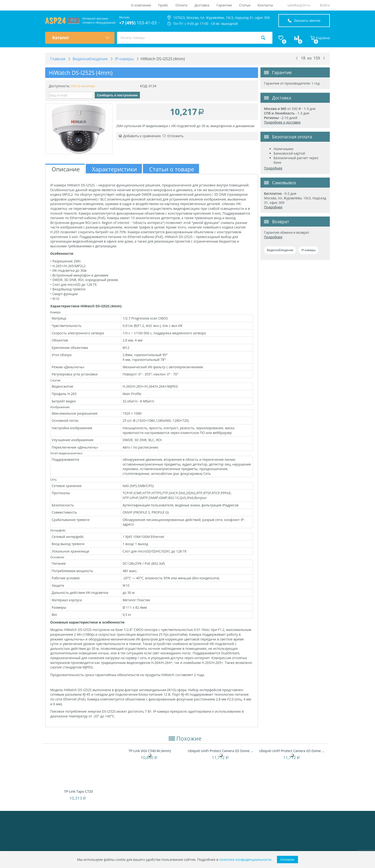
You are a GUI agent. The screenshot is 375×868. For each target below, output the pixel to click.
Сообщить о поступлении (117, 95)
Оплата (182, 5)
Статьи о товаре (172, 169)
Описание (66, 169)
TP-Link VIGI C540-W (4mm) (150, 751)
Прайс (163, 5)
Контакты (265, 5)
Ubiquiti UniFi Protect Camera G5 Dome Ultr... (221, 751)
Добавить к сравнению (140, 136)
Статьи (245, 5)
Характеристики (115, 169)
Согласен (287, 860)
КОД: (144, 86)
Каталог (81, 38)
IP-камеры (308, 250)
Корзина (320, 38)
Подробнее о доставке (282, 122)
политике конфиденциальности (245, 860)
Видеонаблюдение (280, 250)
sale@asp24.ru (299, 5)
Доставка (202, 5)
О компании (141, 5)
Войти (325, 5)
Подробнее (273, 168)
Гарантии (224, 5)
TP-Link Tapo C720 (78, 791)
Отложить (173, 136)
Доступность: (60, 86)
